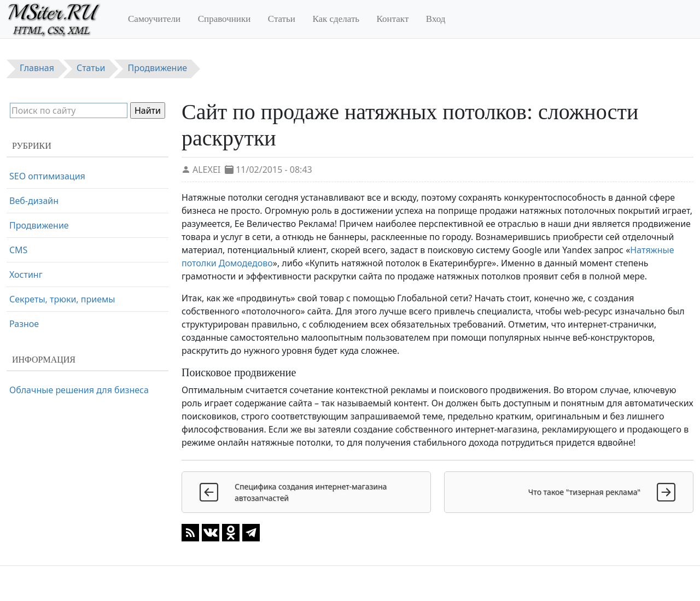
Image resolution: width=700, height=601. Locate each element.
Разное (24, 324)
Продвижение (39, 225)
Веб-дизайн (34, 201)
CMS (18, 250)
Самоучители (154, 19)
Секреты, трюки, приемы (62, 299)
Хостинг (26, 275)
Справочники (224, 19)
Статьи (282, 19)
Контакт (393, 19)
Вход (436, 19)
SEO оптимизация (47, 176)
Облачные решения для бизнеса (79, 390)
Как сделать (336, 19)
